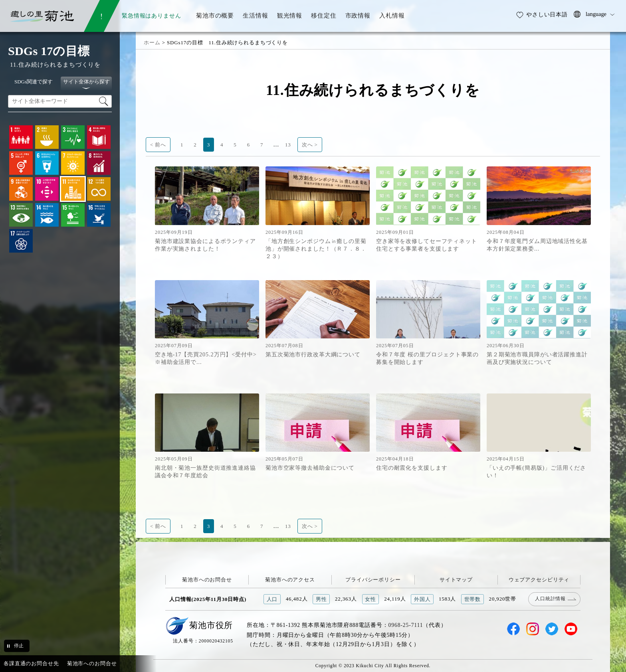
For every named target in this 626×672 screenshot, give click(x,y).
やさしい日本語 (547, 14)
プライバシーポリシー (373, 580)
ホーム (152, 42)
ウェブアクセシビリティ (539, 580)
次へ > (310, 145)
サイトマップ (456, 580)
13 (288, 145)
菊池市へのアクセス (290, 580)
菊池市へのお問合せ (207, 580)
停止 (19, 646)
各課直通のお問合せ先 (31, 663)
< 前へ (158, 145)
